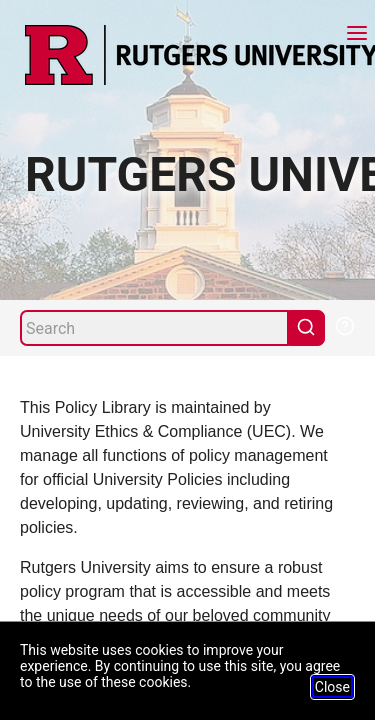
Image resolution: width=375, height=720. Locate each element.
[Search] (154, 328)
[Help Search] (344, 324)
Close (332, 687)
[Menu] (357, 35)
